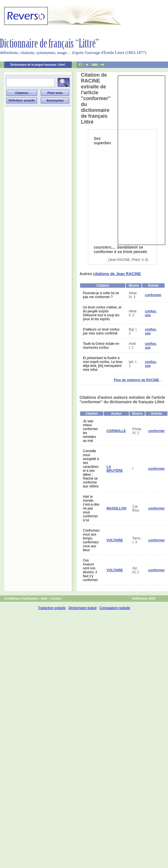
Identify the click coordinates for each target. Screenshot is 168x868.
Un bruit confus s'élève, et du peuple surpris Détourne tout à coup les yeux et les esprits (102, 313)
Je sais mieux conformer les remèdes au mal (90, 431)
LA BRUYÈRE (115, 469)
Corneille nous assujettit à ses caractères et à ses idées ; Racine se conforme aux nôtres (91, 469)
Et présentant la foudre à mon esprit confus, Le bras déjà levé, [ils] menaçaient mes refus (103, 364)
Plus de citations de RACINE (136, 380)
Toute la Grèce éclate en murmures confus (101, 346)
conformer (153, 295)
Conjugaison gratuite (115, 608)
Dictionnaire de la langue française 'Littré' (38, 65)
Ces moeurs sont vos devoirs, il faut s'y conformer (90, 570)
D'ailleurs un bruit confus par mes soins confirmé (101, 331)
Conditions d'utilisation (21, 598)
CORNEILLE (116, 431)
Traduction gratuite (52, 608)
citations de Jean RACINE (117, 274)
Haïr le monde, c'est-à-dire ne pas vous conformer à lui (91, 508)
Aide (44, 598)
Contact (56, 598)
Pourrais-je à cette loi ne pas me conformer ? (101, 295)
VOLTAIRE (115, 540)
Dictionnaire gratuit (83, 608)
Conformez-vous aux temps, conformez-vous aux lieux (92, 540)
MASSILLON (117, 508)
